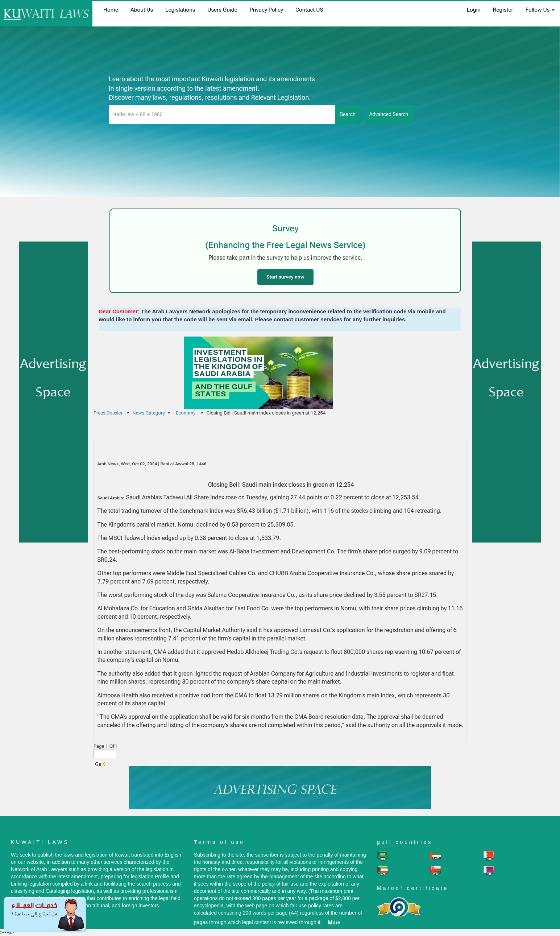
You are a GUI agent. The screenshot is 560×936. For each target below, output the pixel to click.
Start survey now (285, 277)
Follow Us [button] (540, 10)
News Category (149, 413)
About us (142, 10)
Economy (186, 413)
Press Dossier (108, 413)
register (503, 10)
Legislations (180, 10)
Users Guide (222, 10)
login (474, 10)
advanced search (389, 114)
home (111, 10)
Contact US (309, 10)
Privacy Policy (266, 10)
